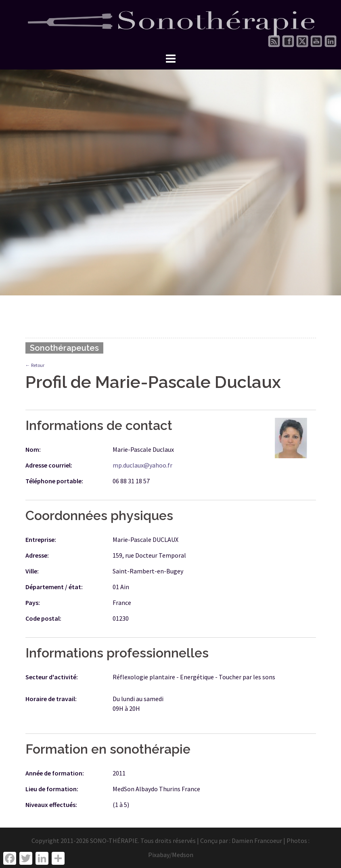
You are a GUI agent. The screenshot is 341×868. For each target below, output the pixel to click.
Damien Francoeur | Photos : (271, 841)
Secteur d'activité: (52, 677)
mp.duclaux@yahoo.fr (142, 465)
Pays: (33, 603)
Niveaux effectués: (51, 805)
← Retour (35, 365)
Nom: (33, 449)
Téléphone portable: (54, 481)
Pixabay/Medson (171, 855)
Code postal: (43, 618)
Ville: (32, 571)
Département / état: (54, 587)
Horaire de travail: (51, 699)
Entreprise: (41, 539)
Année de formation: (55, 773)
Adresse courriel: (49, 465)
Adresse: (37, 555)
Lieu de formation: (52, 789)
